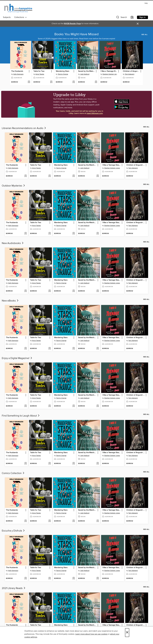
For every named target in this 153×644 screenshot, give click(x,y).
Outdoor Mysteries (14, 186)
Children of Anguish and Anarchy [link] (131, 71)
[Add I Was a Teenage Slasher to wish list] (118, 82)
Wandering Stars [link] (63, 71)
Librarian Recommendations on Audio (24, 128)
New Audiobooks (13, 243)
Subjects (7, 17)
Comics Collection (13, 473)
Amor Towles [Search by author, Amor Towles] (40, 74)
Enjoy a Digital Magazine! (17, 358)
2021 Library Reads (14, 588)
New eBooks (10, 301)
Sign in (142, 17)
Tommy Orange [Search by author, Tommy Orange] (63, 74)
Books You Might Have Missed (76, 34)
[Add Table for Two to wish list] (51, 82)
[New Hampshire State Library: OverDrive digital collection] (18, 8)
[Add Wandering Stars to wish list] (74, 82)
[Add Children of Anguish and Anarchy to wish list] (141, 82)
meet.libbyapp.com (95, 113)
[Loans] (132, 18)
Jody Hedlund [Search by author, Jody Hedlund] (85, 74)
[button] (121, 18)
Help (146, 3)
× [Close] (127, 633)
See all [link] (144, 35)
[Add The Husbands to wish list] (29, 82)
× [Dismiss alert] (138, 24)
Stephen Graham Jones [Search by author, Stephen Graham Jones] (110, 74)
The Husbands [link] (17, 71)
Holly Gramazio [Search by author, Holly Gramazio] (18, 74)
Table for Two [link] (39, 71)
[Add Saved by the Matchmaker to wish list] (96, 82)
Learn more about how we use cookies (91, 634)
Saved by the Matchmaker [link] (87, 71)
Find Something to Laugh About (21, 416)
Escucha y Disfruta (13, 531)
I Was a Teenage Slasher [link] (109, 71)
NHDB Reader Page (72, 24)
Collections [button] (20, 17)
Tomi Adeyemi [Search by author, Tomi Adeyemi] (130, 74)
